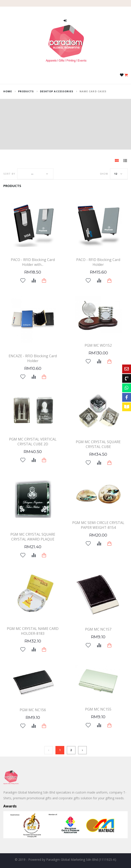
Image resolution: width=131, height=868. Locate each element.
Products (26, 91)
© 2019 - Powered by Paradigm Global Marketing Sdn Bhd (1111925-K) (65, 860)
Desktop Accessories (57, 91)
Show (104, 174)
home (8, 91)
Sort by (9, 174)
